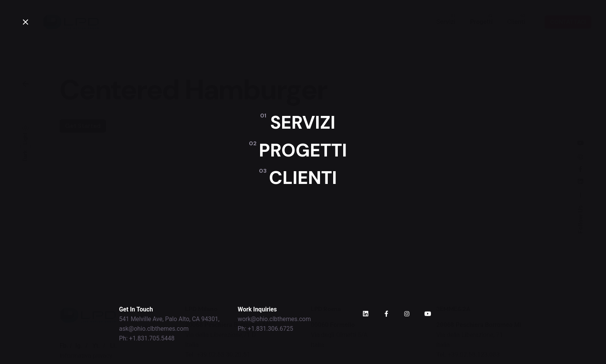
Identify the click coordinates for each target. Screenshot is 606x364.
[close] (26, 22)
